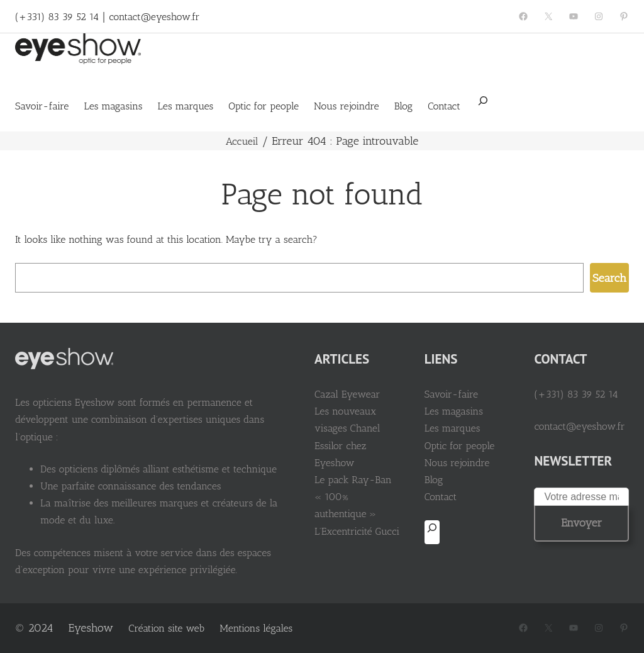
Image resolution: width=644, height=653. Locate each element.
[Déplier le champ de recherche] (483, 105)
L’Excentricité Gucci (357, 531)
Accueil (242, 141)
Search (609, 278)
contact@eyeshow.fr (154, 17)
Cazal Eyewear (347, 394)
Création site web (166, 628)
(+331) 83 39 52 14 (57, 17)
